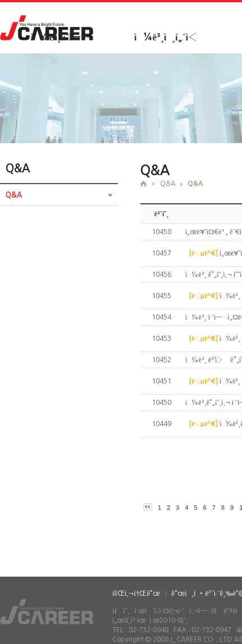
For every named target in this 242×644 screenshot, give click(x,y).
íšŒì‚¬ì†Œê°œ (136, 593)
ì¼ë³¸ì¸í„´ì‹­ (166, 37)
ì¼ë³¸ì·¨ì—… (60, 37)
